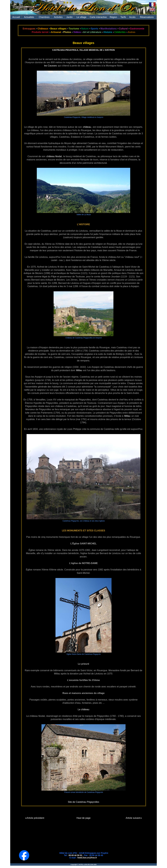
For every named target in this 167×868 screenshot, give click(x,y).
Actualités (29, 17)
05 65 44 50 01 (75, 855)
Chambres (44, 17)
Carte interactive (98, 17)
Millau (79, 370)
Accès (132, 17)
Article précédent (35, 818)
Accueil (16, 17)
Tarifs (123, 17)
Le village (81, 17)
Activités (58, 17)
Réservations (147, 17)
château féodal (54, 156)
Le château (83, 709)
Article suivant (134, 818)
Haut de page (83, 818)
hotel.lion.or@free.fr (87, 858)
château (87, 127)
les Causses (50, 66)
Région (113, 17)
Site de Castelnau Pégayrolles (83, 802)
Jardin (69, 17)
